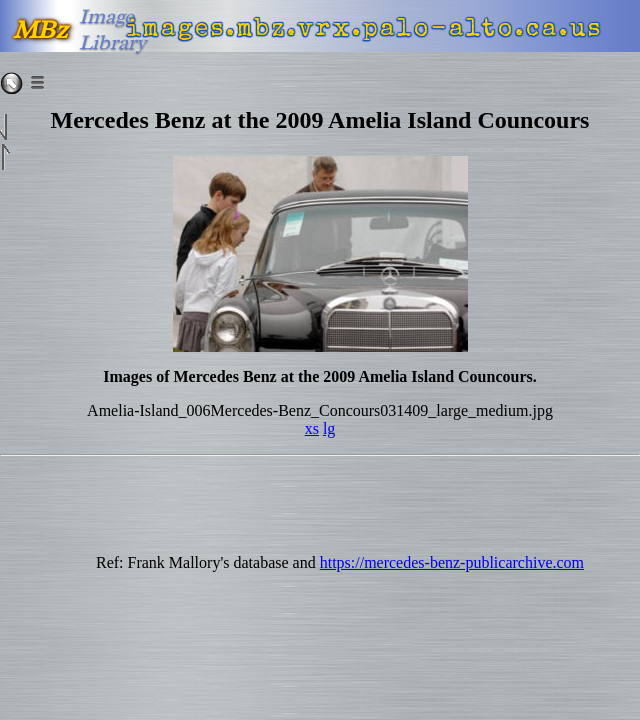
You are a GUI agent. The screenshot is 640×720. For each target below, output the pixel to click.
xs (312, 428)
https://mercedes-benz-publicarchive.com (452, 562)
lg (329, 428)
